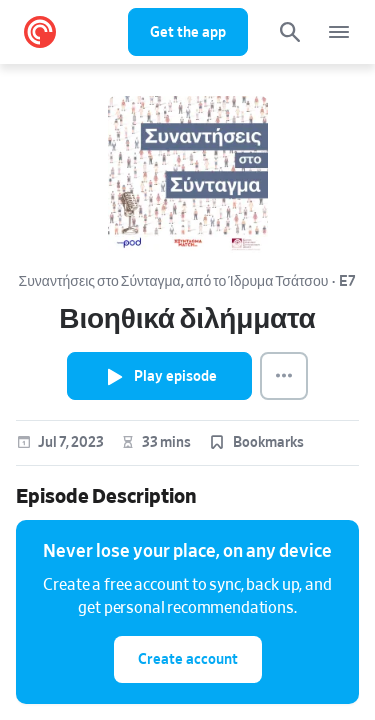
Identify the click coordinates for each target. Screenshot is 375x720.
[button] (255, 443)
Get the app (188, 32)
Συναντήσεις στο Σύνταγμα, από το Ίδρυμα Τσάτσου (174, 282)
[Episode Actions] (284, 376)
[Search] (290, 32)
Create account (188, 659)
